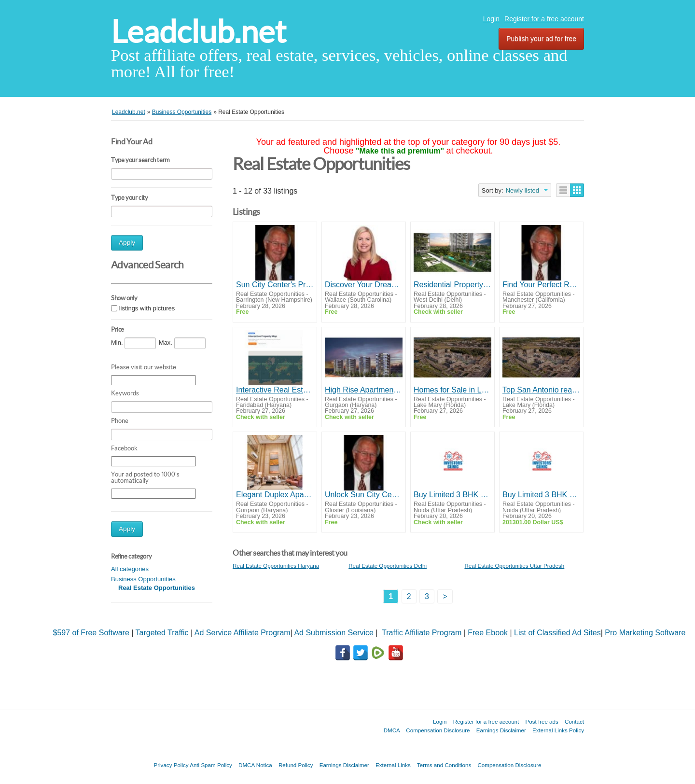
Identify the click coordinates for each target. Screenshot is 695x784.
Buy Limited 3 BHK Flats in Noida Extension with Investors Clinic (452, 495)
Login (491, 19)
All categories (130, 569)
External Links (393, 765)
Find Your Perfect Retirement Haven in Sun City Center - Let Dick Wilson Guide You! (541, 285)
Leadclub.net (199, 32)
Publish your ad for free (541, 39)
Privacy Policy (171, 765)
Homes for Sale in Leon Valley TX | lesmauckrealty (452, 390)
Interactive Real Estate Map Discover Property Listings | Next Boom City (275, 390)
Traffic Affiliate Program (422, 633)
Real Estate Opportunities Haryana (276, 566)
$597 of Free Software (91, 633)
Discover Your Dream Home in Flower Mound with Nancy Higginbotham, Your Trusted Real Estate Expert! (364, 285)
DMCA (392, 730)
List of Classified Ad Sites (557, 633)
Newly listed (522, 190)
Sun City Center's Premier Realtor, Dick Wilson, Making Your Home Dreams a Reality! (275, 285)
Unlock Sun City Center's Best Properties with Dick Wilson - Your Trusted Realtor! (364, 495)
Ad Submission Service (334, 633)
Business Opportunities (143, 579)
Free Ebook (488, 633)
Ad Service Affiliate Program (243, 633)
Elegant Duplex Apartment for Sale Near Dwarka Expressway (275, 495)
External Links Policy (558, 730)
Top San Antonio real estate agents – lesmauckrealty (541, 390)
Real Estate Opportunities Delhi (388, 566)
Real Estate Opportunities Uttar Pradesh (514, 566)
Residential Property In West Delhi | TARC (452, 285)
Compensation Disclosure (438, 730)
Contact (574, 721)
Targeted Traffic (162, 633)
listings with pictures (147, 308)
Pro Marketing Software (645, 633)
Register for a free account (544, 19)
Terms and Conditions (444, 765)
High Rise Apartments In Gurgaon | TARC (364, 390)
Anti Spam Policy (211, 765)
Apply (127, 243)
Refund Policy (296, 765)
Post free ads (542, 721)
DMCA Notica (255, 765)
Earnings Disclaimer (501, 730)
